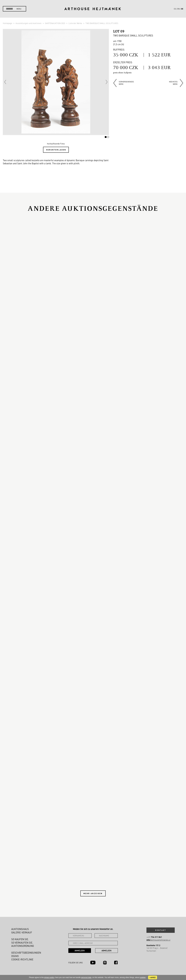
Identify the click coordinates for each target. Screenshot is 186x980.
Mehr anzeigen (93, 893)
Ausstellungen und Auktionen (29, 23)
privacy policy (49, 977)
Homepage (8, 23)
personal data (86, 977)
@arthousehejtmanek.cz (158, 940)
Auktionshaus (20, 929)
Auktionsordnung (23, 946)
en (179, 9)
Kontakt (161, 930)
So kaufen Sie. (20, 939)
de (182, 9)
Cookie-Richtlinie (22, 959)
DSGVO (15, 956)
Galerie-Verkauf (22, 932)
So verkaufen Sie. (22, 943)
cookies (143, 977)
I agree (153, 977)
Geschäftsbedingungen (26, 953)
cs (175, 9)
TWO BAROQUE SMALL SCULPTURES (102, 23)
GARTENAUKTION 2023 (55, 23)
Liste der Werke (75, 23)
